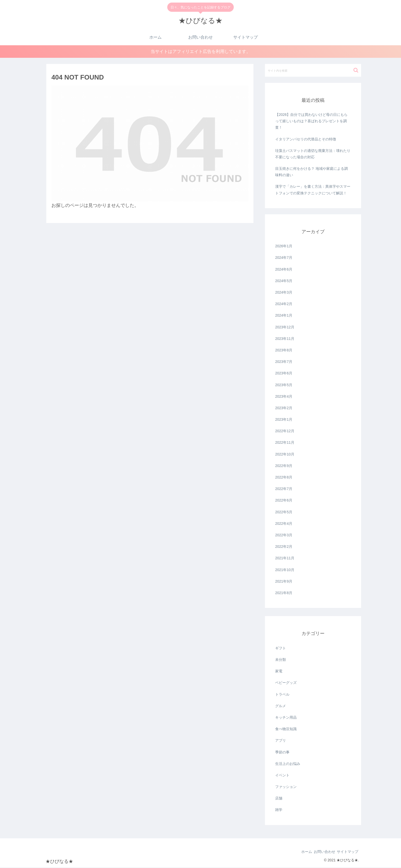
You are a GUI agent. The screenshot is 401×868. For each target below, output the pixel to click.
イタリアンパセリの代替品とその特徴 (306, 139)
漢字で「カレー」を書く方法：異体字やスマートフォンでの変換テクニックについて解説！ (313, 190)
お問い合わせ (319, 852)
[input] (313, 71)
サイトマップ (346, 852)
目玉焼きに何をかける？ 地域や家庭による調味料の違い (311, 172)
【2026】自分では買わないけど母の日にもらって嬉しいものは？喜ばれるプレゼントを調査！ (311, 121)
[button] (356, 70)
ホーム (298, 852)
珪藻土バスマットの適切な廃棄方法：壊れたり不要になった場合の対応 (313, 154)
